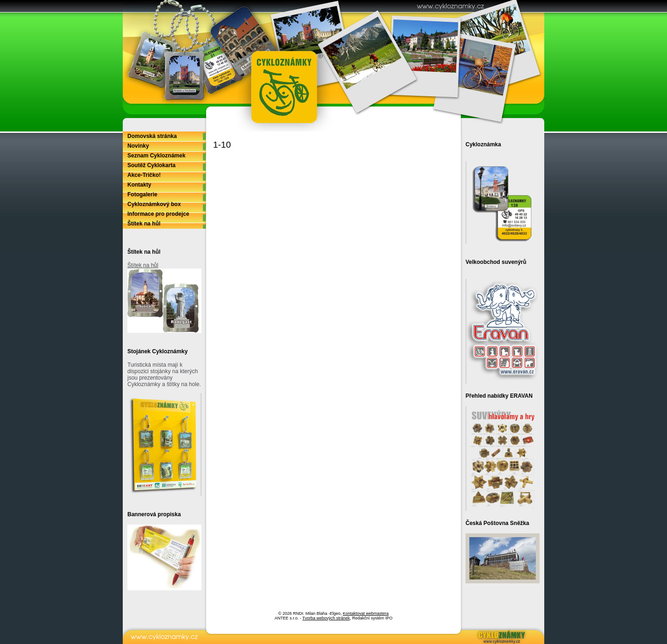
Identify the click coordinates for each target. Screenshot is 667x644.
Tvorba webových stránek (326, 618)
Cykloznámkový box (154, 204)
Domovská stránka (152, 136)
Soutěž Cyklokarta (151, 165)
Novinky (138, 146)
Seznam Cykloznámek (156, 156)
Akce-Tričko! (144, 175)
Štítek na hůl (144, 224)
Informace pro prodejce (158, 214)
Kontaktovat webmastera (366, 613)
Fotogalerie (142, 194)
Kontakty (139, 185)
